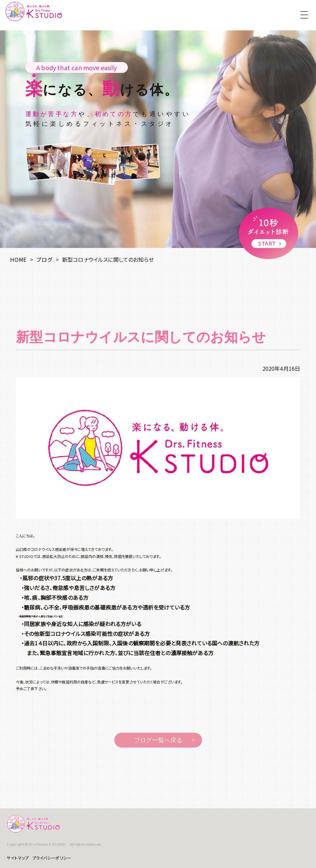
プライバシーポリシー (52, 858)
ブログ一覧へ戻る (158, 740)
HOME (18, 259)
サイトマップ (18, 858)
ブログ (44, 259)
